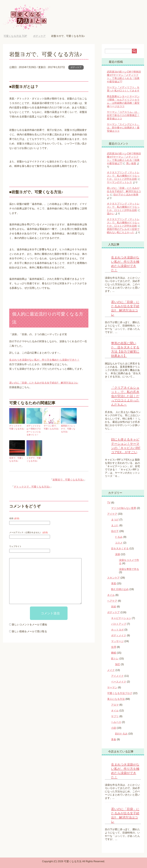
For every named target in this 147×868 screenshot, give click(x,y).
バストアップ (119, 624)
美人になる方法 (116, 699)
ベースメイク (119, 682)
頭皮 (114, 607)
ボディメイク (119, 635)
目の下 (115, 531)
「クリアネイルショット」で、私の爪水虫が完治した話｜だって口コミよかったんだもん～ (125, 396)
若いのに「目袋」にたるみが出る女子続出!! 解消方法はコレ (44, 383)
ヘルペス (116, 722)
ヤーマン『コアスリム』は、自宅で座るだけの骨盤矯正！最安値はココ (123, 115)
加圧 (118, 664)
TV (109, 503)
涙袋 (118, 554)
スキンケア (113, 578)
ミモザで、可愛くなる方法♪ (34, 459)
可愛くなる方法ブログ (120, 693)
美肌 (114, 583)
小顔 (114, 728)
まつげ (115, 520)
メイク (111, 670)
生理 (114, 647)
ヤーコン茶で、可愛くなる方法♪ (51, 427)
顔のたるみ (121, 734)
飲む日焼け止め (120, 589)
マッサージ (117, 641)
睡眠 (114, 653)
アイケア (112, 514)
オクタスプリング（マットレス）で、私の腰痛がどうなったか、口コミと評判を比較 (123, 176)
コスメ (119, 543)
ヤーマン (112, 687)
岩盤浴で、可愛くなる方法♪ (68, 479)
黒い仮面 (131, 163)
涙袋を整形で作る (129, 569)
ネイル (111, 595)
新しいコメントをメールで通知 (29, 624)
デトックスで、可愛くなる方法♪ (17, 427)
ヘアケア (112, 601)
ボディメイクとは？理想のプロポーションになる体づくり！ (34, 430)
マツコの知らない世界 (124, 508)
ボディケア (76, 67)
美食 (114, 739)
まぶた (115, 525)
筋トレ (115, 659)
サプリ (115, 716)
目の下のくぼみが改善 (126, 195)
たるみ (119, 537)
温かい (111, 213)
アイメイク (117, 676)
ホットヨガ (117, 630)
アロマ (115, 705)
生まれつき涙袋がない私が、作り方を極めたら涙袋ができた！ (44, 360)
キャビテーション (121, 618)
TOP (15, 36)
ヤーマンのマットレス (119, 182)
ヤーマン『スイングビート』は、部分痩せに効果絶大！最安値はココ (123, 128)
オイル (115, 711)
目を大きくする (120, 549)
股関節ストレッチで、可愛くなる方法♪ (68, 429)
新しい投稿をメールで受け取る (29, 630)
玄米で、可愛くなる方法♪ (17, 459)
